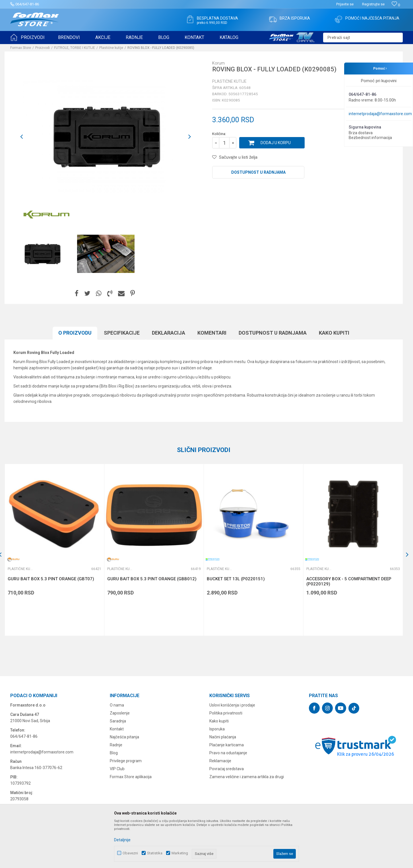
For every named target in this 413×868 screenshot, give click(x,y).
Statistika (155, 853)
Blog (114, 753)
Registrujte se (373, 4)
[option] (42, 254)
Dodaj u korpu (276, 143)
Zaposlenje (120, 713)
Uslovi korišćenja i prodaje (232, 705)
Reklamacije (220, 761)
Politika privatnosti (226, 713)
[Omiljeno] (396, 5)
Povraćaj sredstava (227, 769)
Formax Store (21, 48)
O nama (117, 705)
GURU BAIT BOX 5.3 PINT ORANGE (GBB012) (152, 579)
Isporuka (217, 729)
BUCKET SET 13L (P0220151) (236, 579)
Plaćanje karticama (227, 745)
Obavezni (130, 853)
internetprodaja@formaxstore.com (380, 114)
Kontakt (117, 729)
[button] (363, 38)
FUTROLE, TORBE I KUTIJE (75, 48)
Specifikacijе (122, 333)
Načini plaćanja (223, 737)
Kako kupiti (334, 333)
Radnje (116, 745)
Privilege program (126, 761)
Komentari (212, 333)
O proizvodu (75, 333)
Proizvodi (43, 48)
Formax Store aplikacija (131, 777)
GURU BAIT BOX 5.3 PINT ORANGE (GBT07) (51, 579)
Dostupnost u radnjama (258, 172)
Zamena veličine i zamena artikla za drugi (247, 777)
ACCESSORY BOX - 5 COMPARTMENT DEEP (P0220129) (349, 581)
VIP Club (117, 769)
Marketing (180, 853)
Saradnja (118, 721)
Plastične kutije (111, 48)
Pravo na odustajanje (228, 753)
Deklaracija (169, 333)
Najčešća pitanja (124, 737)
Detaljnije (122, 840)
